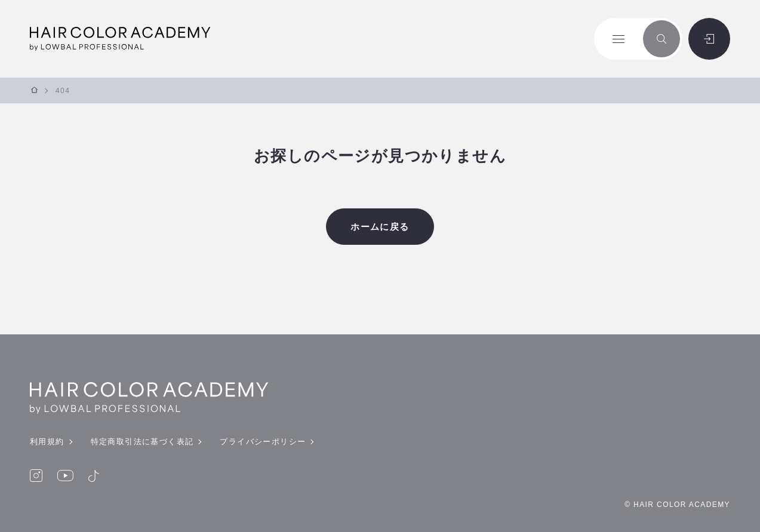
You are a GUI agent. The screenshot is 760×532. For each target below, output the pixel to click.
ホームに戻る (380, 227)
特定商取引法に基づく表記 (142, 442)
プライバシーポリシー (263, 442)
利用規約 (47, 442)
